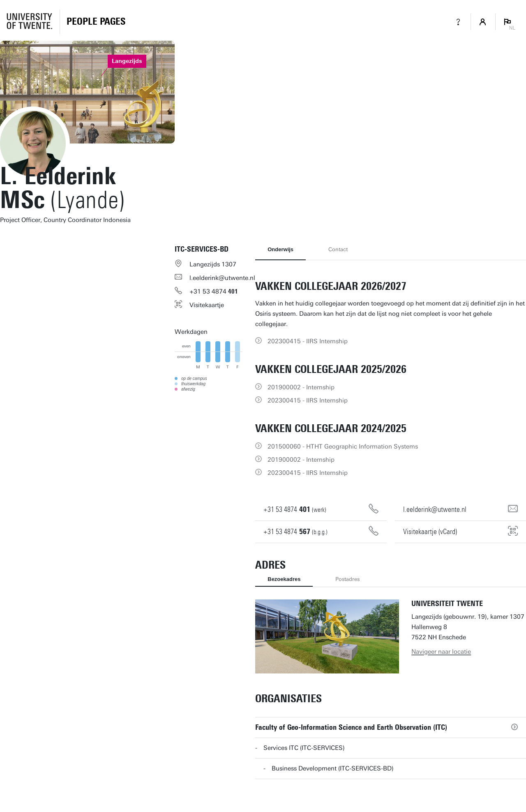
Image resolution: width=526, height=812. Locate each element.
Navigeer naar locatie (441, 652)
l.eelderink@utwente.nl (222, 278)
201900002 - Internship (301, 387)
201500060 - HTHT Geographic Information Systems (343, 446)
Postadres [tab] (347, 579)
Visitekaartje (207, 305)
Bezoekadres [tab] (284, 579)
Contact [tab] (338, 249)
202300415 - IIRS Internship (308, 341)
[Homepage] (96, 22)
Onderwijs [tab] (280, 249)
